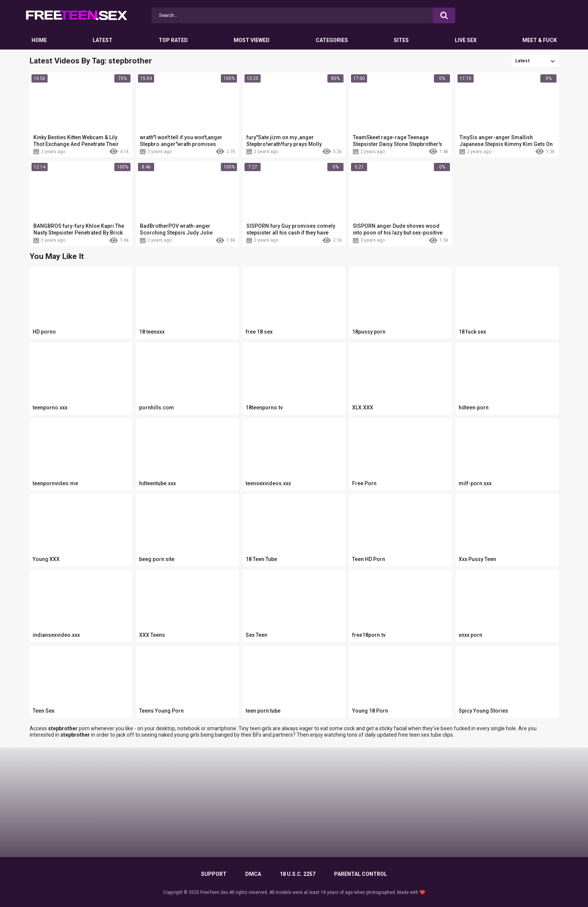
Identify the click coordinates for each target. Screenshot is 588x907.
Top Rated (173, 40)
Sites (401, 40)
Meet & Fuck (540, 40)
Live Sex (466, 40)
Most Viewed (252, 40)
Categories (332, 40)
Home (39, 40)
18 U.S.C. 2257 (298, 874)
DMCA (253, 874)
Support (214, 874)
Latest (103, 40)
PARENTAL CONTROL (361, 874)
